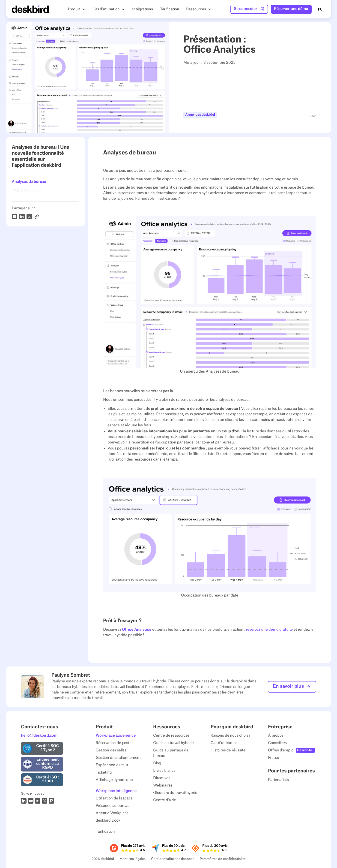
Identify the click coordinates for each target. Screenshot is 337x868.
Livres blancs (164, 771)
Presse (274, 758)
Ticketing (104, 773)
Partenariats (278, 780)
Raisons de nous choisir (231, 736)
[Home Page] (30, 9)
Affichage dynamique (114, 780)
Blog (157, 763)
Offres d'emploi (281, 750)
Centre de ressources (171, 736)
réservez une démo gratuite (269, 630)
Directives (162, 778)
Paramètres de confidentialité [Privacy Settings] (222, 859)
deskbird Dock (108, 821)
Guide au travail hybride (173, 743)
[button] (76, 9)
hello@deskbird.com (39, 736)
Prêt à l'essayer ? (28, 191)
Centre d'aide (165, 800)
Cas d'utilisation (224, 743)
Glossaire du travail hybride (176, 793)
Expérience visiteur (112, 765)
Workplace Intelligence (116, 791)
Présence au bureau (113, 806)
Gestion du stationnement (118, 758)
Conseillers (277, 743)
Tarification (105, 832)
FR (320, 9)
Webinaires (163, 786)
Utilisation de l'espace (114, 799)
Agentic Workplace (112, 813)
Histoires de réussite (228, 750)
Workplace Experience (116, 736)
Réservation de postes (115, 743)
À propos (276, 736)
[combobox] (320, 9)
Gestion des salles (111, 750)
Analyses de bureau (29, 182)
